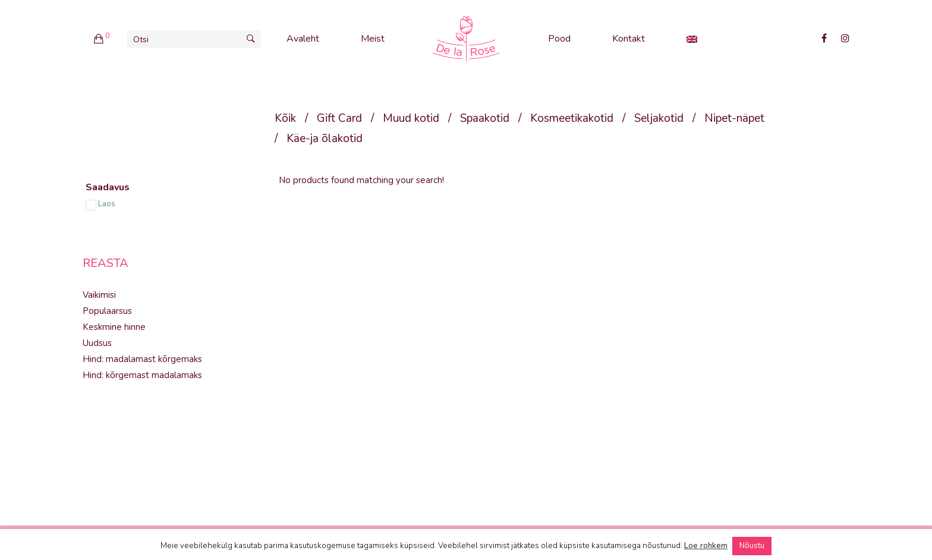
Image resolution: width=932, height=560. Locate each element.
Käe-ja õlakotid (325, 139)
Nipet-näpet (734, 118)
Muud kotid (411, 118)
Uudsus (97, 343)
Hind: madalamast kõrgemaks (142, 359)
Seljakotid (659, 118)
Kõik (285, 118)
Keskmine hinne (114, 327)
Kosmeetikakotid (572, 118)
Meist (373, 39)
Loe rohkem (706, 546)
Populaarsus (107, 311)
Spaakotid (485, 118)
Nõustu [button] (752, 546)
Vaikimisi (99, 295)
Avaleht (303, 39)
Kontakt (629, 39)
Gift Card (339, 118)
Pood (559, 39)
